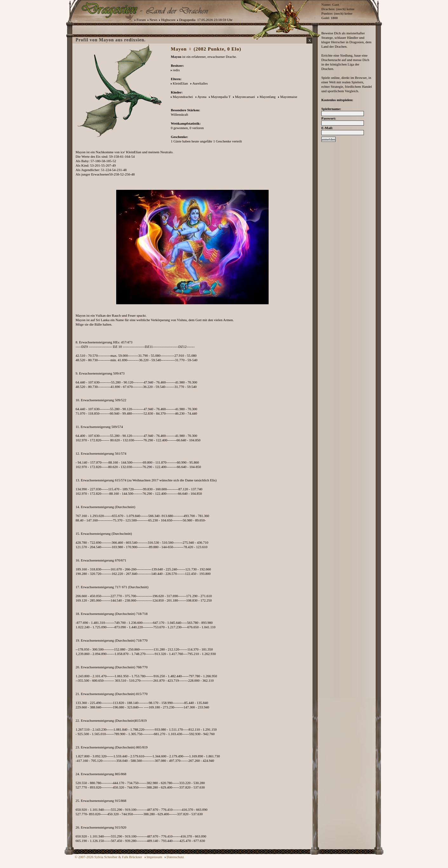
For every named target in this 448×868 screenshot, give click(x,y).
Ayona (202, 97)
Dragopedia (187, 20)
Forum (141, 20)
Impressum (154, 857)
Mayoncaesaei (245, 97)
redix (176, 70)
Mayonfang (267, 97)
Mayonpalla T (221, 97)
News (154, 20)
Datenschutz (175, 857)
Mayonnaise (289, 97)
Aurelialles (200, 83)
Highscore (168, 20)
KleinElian (180, 83)
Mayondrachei (183, 97)
